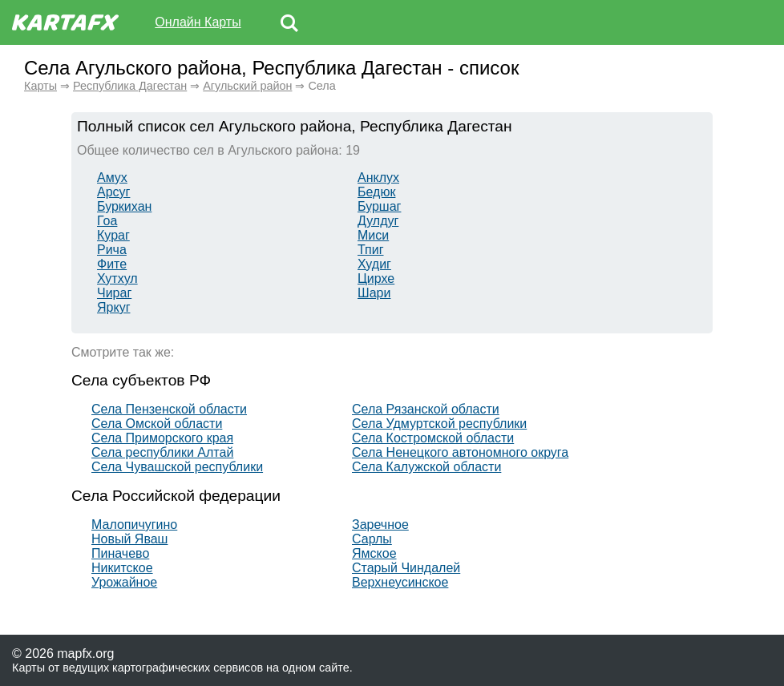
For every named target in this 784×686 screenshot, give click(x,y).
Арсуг (113, 192)
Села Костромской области (433, 438)
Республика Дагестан (130, 86)
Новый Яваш (129, 539)
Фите (112, 264)
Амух (112, 178)
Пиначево (120, 553)
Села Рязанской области (426, 409)
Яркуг (113, 307)
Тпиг (371, 250)
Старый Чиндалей (406, 568)
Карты (40, 86)
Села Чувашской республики (177, 467)
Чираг (114, 293)
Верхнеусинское (400, 582)
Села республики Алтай (162, 452)
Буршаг (379, 206)
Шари (374, 293)
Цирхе (376, 278)
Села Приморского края (162, 438)
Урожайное (124, 582)
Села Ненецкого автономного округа (460, 452)
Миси (373, 235)
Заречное (380, 525)
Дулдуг (378, 221)
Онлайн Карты (198, 22)
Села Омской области (157, 424)
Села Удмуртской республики (439, 424)
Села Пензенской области (169, 409)
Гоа (107, 221)
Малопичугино (134, 525)
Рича (112, 250)
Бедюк (376, 192)
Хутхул (117, 278)
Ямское (374, 553)
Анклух (378, 178)
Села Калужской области (426, 467)
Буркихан (124, 206)
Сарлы (372, 539)
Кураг (113, 235)
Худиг (374, 264)
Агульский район (247, 86)
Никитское (122, 568)
